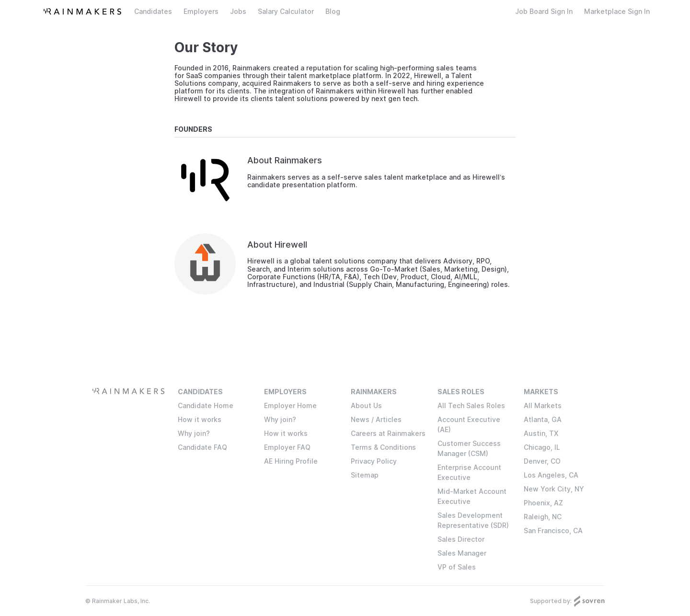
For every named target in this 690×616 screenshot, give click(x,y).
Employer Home (290, 405)
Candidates (153, 11)
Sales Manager (462, 553)
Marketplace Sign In (617, 11)
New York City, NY (554, 489)
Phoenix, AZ (543, 503)
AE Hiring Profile (291, 461)
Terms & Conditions (383, 447)
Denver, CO (542, 461)
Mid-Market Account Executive (472, 496)
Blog (333, 11)
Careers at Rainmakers (388, 433)
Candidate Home (206, 405)
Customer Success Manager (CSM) (469, 448)
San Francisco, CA (553, 530)
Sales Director (461, 539)
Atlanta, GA (543, 419)
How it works (200, 419)
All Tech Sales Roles (471, 405)
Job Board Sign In (544, 11)
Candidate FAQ (202, 447)
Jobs (238, 11)
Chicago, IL (542, 447)
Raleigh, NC (543, 517)
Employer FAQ (287, 447)
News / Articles (376, 419)
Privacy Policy (374, 461)
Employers (201, 11)
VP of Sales (457, 567)
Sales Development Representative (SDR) (473, 520)
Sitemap (365, 475)
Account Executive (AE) (469, 424)
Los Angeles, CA (551, 475)
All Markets (543, 405)
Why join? (194, 433)
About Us (366, 405)
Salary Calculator (286, 11)
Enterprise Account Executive (469, 472)
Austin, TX (541, 433)
